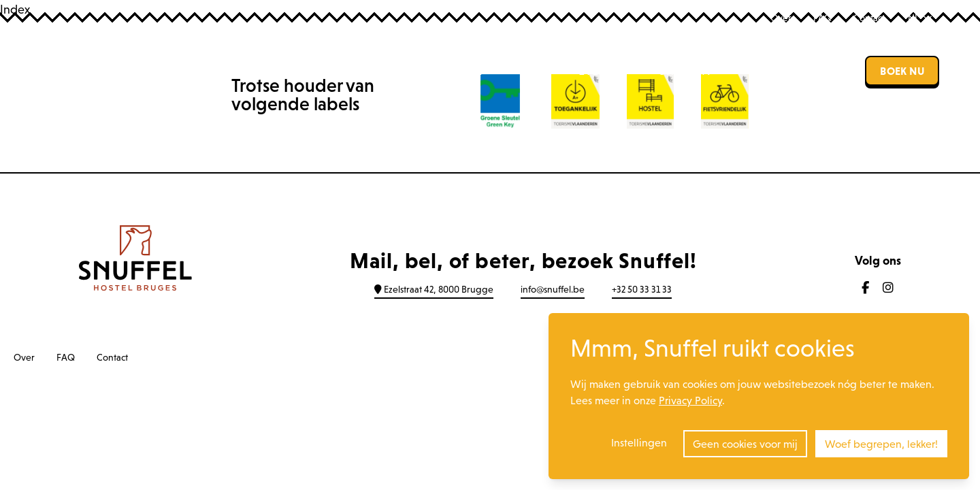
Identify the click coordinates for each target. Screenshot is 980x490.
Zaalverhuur (788, 70)
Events (599, 70)
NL (920, 18)
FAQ (822, 18)
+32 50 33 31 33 (642, 289)
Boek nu (902, 71)
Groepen (684, 70)
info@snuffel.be (553, 289)
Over (781, 18)
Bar (530, 70)
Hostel (460, 70)
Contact (869, 18)
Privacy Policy (690, 400)
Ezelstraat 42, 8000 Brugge (434, 289)
